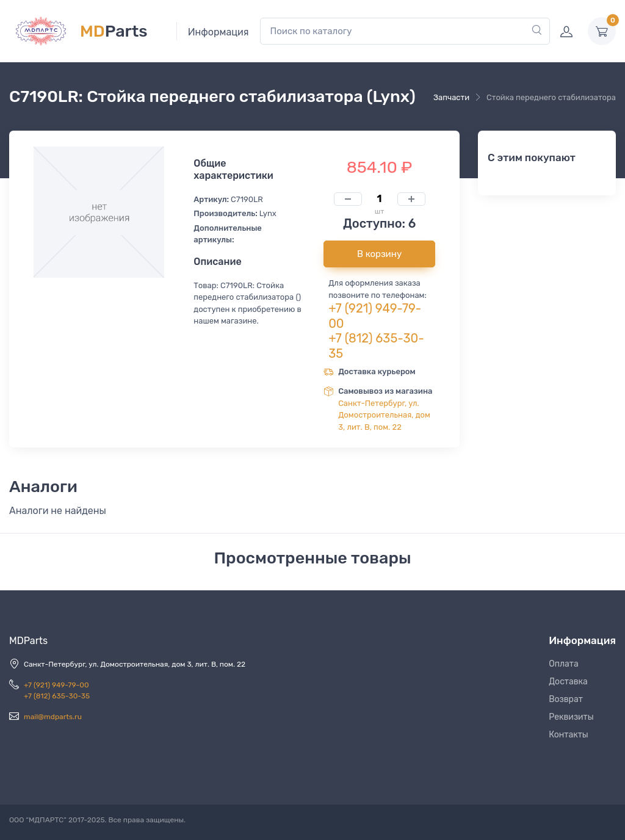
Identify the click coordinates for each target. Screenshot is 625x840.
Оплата (564, 664)
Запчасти (451, 97)
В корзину (379, 254)
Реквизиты (571, 717)
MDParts (28, 641)
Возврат (566, 699)
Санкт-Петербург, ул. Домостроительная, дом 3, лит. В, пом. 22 (384, 415)
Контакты (569, 735)
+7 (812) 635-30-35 (57, 696)
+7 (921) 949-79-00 (56, 685)
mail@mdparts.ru (53, 717)
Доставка (568, 682)
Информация (219, 32)
